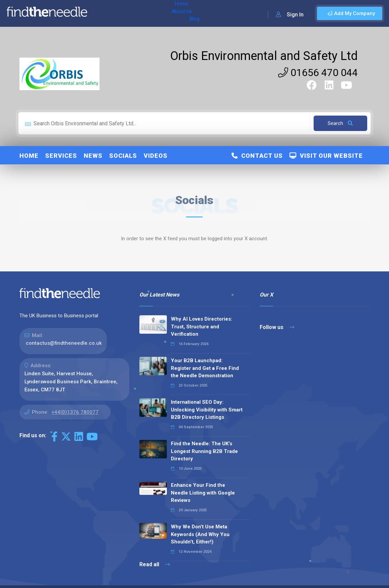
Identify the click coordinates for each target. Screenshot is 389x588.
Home (102, 13)
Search (340, 123)
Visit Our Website (326, 156)
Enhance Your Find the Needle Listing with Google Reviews (203, 493)
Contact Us (257, 156)
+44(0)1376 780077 (75, 412)
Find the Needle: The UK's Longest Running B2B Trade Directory (204, 451)
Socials (123, 156)
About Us (127, 13)
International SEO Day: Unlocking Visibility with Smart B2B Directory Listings (207, 410)
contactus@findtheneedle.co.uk (64, 343)
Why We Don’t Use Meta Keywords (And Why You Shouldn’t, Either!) (200, 534)
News (93, 156)
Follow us (277, 327)
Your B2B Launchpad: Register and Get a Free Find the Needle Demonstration (205, 368)
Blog (150, 13)
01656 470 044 (318, 73)
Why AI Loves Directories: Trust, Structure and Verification (202, 326)
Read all (155, 564)
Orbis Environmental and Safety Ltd (264, 56)
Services (61, 156)
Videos (156, 156)
